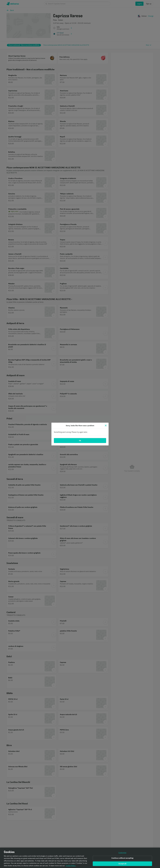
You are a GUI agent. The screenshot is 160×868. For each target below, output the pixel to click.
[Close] (106, 426)
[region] (80, 858)
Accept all (122, 864)
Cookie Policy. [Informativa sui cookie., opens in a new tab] (71, 866)
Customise (122, 853)
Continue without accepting (122, 858)
